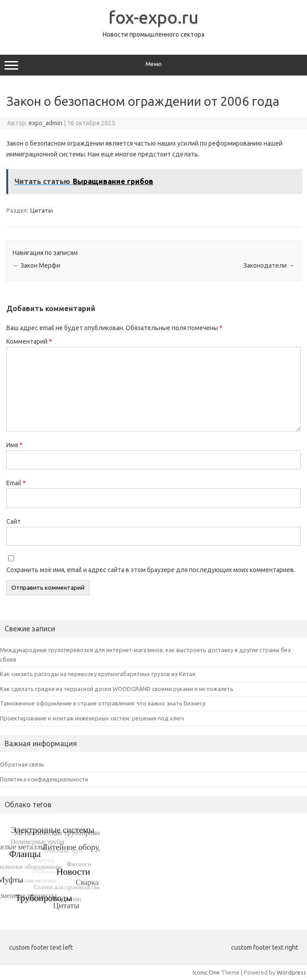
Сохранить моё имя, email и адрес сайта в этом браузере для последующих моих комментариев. (151, 570)
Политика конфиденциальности (44, 779)
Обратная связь (22, 764)
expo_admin (45, 123)
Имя (14, 445)
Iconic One (206, 972)
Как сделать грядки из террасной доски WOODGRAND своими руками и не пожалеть (117, 689)
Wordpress (291, 972)
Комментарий (29, 341)
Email (16, 483)
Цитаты (42, 210)
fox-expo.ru (153, 17)
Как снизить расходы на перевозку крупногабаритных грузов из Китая (98, 674)
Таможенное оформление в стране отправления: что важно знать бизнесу (103, 703)
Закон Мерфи (36, 265)
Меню (153, 65)
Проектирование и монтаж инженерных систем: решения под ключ (92, 718)
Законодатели (269, 265)
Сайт (14, 521)
